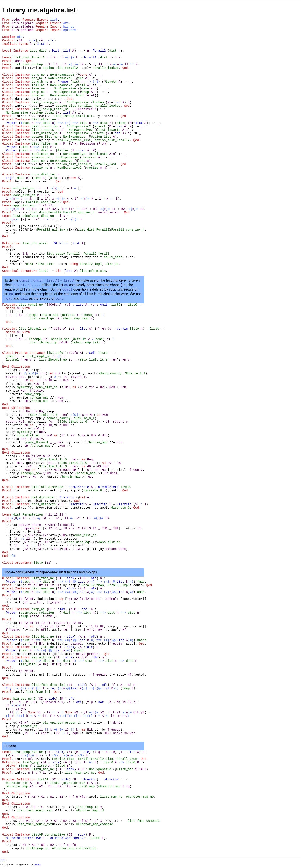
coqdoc (38, 865)
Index (3, 860)
